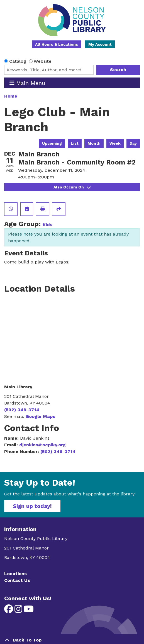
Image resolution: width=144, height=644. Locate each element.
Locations (15, 574)
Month (94, 143)
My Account (100, 44)
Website (43, 61)
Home (11, 96)
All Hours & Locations (57, 44)
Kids (47, 225)
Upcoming (52, 143)
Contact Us (17, 580)
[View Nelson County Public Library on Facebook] (9, 611)
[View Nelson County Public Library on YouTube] (29, 611)
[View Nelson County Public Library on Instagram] (19, 611)
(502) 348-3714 (22, 410)
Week (115, 143)
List (75, 143)
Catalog (18, 61)
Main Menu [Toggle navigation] (27, 83)
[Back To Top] (72, 640)
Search (118, 70)
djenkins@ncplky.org (42, 445)
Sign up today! (32, 506)
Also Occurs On (72, 187)
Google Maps (40, 416)
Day (133, 143)
